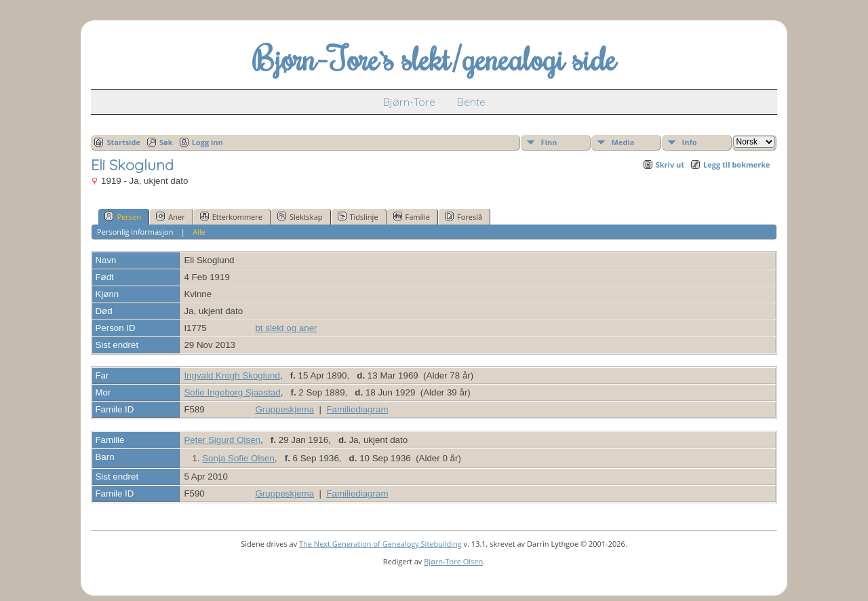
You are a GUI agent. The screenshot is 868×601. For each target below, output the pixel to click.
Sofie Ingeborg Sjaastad (232, 392)
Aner (170, 216)
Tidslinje (358, 216)
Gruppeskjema (284, 409)
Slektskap (300, 216)
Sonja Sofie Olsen (238, 458)
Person (123, 216)
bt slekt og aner (286, 328)
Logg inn (208, 142)
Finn (549, 142)
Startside (123, 142)
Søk (166, 142)
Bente (471, 102)
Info (690, 142)
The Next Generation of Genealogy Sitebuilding (380, 544)
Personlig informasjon (135, 232)
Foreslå (463, 216)
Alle (199, 232)
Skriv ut (670, 164)
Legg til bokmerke (737, 164)
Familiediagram (357, 409)
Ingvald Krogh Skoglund (232, 375)
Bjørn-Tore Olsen (453, 561)
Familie (412, 216)
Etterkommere (231, 216)
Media (623, 142)
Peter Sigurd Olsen (222, 440)
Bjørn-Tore (409, 102)
